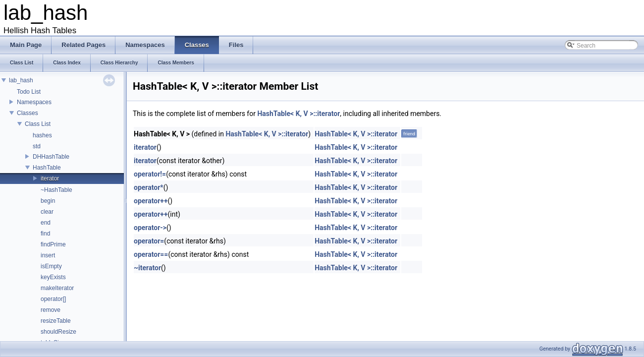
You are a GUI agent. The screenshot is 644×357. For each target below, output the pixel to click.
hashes (42, 135)
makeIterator (57, 288)
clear (47, 212)
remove (51, 310)
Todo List (29, 92)
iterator (50, 178)
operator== (151, 254)
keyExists (53, 277)
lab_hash (21, 80)
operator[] (53, 299)
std (37, 146)
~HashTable (56, 190)
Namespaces (34, 102)
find (45, 234)
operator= (149, 241)
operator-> (150, 228)
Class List (38, 124)
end (46, 223)
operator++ (151, 201)
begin (48, 201)
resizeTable (56, 321)
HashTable (47, 168)
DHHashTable (51, 157)
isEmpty (51, 266)
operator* (149, 187)
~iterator (147, 268)
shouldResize (58, 332)
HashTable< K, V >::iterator (298, 114)
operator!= (150, 174)
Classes (27, 113)
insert (48, 255)
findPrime (53, 244)
